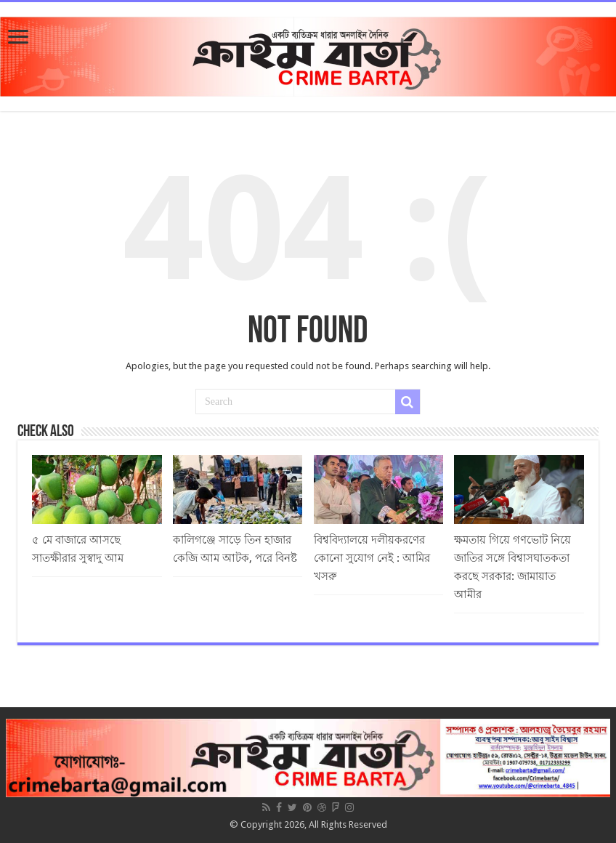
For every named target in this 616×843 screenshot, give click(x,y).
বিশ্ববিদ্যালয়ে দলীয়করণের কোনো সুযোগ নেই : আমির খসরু (372, 558)
